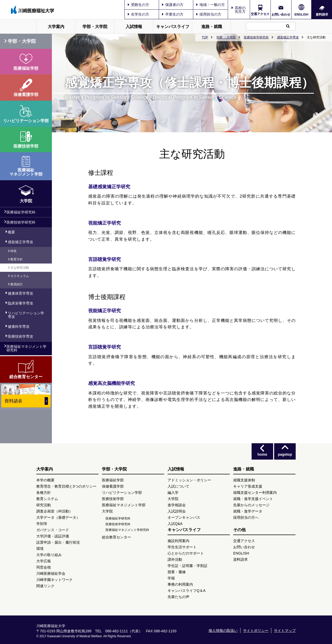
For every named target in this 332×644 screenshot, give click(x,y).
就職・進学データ (248, 511)
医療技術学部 (113, 499)
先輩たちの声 (178, 597)
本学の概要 (45, 480)
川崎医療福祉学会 (51, 573)
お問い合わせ (281, 14)
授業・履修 (177, 572)
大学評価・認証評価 (53, 536)
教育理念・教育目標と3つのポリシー (66, 486)
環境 (40, 549)
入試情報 (134, 27)
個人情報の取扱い (223, 631)
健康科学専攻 (19, 327)
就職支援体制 (244, 480)
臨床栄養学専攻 (20, 303)
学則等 (42, 524)
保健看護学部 (113, 486)
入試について (178, 486)
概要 (11, 232)
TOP (205, 37)
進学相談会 (177, 505)
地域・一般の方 (210, 5)
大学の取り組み (49, 555)
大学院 (107, 511)
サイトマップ (285, 631)
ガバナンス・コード (53, 530)
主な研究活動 (20, 268)
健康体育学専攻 (20, 293)
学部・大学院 (95, 27)
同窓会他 (44, 567)
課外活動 (175, 559)
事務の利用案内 (180, 584)
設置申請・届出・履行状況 (58, 542)
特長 (13, 251)
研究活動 (44, 505)
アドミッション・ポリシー (189, 480)
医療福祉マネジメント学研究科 (26, 348)
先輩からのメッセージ (251, 505)
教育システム (47, 499)
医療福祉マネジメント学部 (124, 505)
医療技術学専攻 (20, 336)
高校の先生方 (240, 10)
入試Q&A (175, 524)
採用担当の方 (209, 14)
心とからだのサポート (186, 553)
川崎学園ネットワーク (54, 580)
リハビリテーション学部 (122, 493)
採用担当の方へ (246, 517)
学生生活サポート (182, 547)
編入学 (173, 493)
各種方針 (44, 493)
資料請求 (322, 14)
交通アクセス (260, 14)
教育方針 (17, 259)
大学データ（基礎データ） (58, 517)
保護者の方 (172, 5)
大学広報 (44, 561)
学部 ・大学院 (226, 37)
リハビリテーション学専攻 (26, 315)
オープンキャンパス (184, 517)
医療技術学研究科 (256, 37)
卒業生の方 (172, 14)
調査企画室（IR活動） (54, 511)
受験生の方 (138, 5)
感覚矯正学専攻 (288, 37)
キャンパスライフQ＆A (186, 591)
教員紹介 (17, 284)
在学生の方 (138, 14)
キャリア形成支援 (248, 486)
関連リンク (45, 586)
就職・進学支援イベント (253, 499)
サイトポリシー (256, 631)
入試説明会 (177, 511)
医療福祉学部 (113, 480)
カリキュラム (20, 276)
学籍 (171, 578)
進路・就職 (212, 27)
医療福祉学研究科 (21, 212)
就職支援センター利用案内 (255, 493)
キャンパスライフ (173, 27)
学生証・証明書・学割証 (188, 566)
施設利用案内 (178, 541)
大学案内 (56, 27)
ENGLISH (301, 15)
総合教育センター (116, 537)
